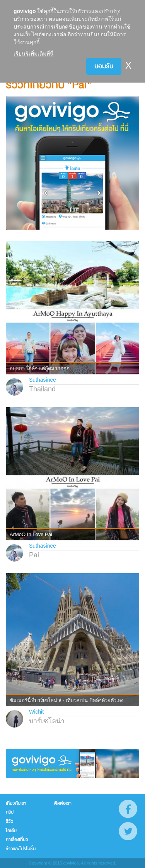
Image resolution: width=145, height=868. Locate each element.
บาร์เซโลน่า (47, 721)
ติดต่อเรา (63, 803)
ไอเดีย (11, 831)
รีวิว (10, 821)
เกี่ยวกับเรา (16, 803)
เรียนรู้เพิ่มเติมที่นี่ (34, 54)
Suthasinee (43, 380)
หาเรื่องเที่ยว (17, 839)
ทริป (10, 812)
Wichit (36, 712)
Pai (34, 555)
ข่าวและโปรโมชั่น (21, 849)
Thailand (42, 389)
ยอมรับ (104, 66)
